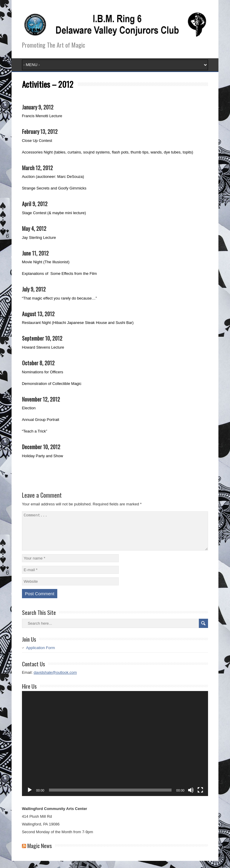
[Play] (30, 797)
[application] (115, 751)
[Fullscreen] (200, 797)
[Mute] (191, 797)
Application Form (41, 655)
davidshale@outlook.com (55, 680)
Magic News (40, 853)
